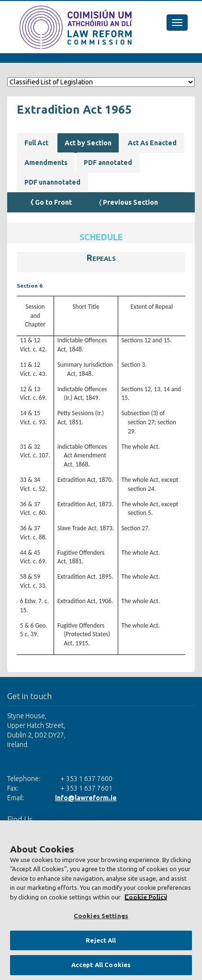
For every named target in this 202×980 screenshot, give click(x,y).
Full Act (36, 143)
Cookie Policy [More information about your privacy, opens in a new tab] (146, 897)
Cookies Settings (101, 916)
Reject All (101, 940)
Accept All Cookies (101, 965)
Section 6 (30, 286)
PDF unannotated (52, 182)
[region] (101, 900)
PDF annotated (108, 163)
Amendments (46, 163)
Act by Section (88, 143)
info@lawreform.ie (86, 798)
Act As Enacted (152, 143)
